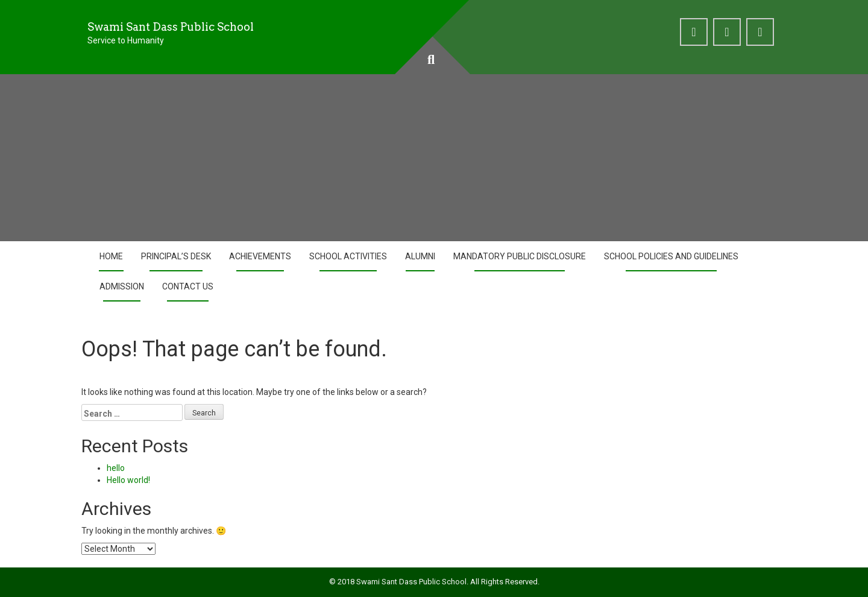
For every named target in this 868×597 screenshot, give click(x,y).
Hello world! (128, 480)
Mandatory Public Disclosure (520, 256)
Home (111, 256)
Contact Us (188, 286)
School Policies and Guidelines (671, 256)
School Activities (348, 256)
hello (116, 468)
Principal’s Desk (176, 256)
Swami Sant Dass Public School (171, 27)
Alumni (420, 256)
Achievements (260, 256)
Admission (122, 286)
